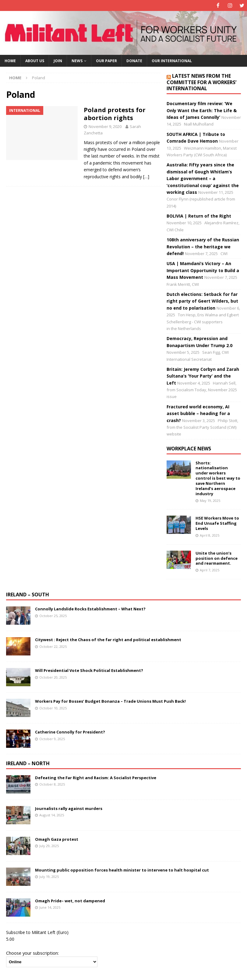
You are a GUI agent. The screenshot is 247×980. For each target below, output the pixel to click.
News (77, 60)
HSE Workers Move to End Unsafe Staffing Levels (217, 523)
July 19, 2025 (49, 876)
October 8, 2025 (52, 784)
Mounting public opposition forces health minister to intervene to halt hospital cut (122, 870)
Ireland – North (28, 763)
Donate (134, 60)
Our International (172, 60)
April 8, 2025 (210, 535)
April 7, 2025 (210, 570)
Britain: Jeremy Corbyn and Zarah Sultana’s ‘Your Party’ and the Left (203, 376)
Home (10, 60)
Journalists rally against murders (69, 808)
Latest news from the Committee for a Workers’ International (201, 82)
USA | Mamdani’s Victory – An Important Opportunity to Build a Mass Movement (203, 270)
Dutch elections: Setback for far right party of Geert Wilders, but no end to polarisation (202, 301)
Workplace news (189, 448)
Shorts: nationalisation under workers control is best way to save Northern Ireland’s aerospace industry (218, 478)
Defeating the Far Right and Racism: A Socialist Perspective (96, 777)
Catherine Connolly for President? (70, 732)
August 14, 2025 (52, 815)
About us (35, 60)
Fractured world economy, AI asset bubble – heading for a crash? (198, 413)
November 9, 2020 (105, 126)
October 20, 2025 (53, 677)
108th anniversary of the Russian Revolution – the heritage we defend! (203, 246)
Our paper (106, 60)
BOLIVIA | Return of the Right (199, 216)
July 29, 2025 (49, 845)
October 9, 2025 (52, 739)
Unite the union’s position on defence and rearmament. (217, 558)
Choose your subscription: (32, 953)
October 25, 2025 (53, 615)
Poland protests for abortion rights (115, 114)
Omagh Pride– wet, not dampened (70, 900)
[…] (146, 176)
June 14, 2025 (50, 907)
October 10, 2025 (53, 708)
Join (58, 60)
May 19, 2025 (210, 500)
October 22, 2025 (53, 646)
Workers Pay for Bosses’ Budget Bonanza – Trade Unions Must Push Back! (110, 701)
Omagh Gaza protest (57, 839)
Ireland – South (28, 594)
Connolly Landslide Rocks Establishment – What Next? (90, 609)
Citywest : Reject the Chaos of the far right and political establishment (108, 639)
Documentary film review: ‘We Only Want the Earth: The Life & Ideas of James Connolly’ (202, 110)
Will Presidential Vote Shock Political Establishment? (89, 670)
